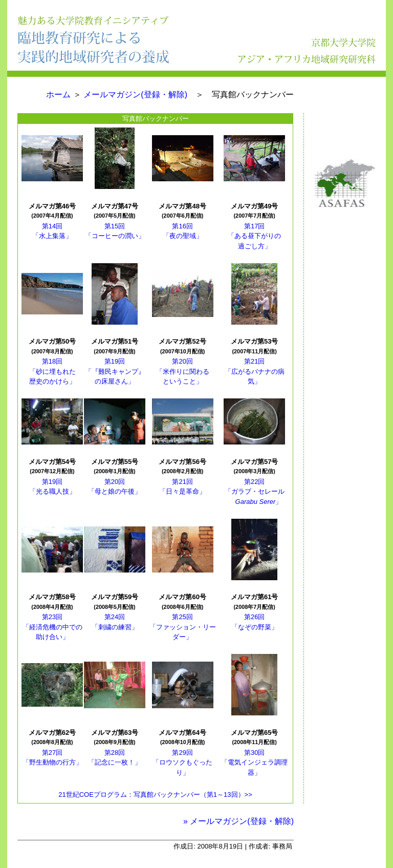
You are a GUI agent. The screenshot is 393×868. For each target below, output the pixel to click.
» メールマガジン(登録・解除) (238, 821)
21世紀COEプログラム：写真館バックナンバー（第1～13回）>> (155, 795)
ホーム (58, 94)
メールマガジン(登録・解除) (135, 94)
